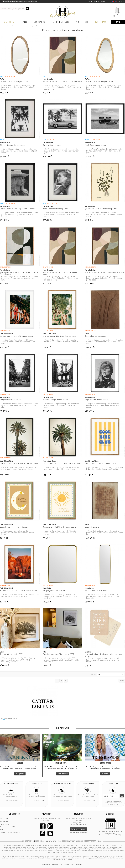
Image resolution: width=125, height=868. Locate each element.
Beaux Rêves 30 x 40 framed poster (14, 527)
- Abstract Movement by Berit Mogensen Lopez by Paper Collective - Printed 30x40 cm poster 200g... (62, 87)
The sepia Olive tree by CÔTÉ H (13, 654)
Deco (8, 26)
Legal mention (46, 865)
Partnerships (4, 821)
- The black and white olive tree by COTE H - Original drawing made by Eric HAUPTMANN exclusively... (62, 660)
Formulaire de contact (78, 829)
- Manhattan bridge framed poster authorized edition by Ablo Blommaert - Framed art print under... (62, 405)
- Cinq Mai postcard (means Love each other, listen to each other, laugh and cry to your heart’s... (104, 660)
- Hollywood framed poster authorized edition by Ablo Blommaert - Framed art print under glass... (20, 405)
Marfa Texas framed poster (96, 145)
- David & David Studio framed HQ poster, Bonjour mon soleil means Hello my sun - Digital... (60, 533)
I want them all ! (62, 774)
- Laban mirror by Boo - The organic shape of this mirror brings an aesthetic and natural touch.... (19, 87)
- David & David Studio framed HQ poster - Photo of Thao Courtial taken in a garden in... (61, 341)
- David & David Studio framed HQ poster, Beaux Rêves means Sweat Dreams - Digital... (18, 533)
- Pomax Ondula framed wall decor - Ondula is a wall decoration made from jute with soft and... (105, 342)
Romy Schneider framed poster (55, 209)
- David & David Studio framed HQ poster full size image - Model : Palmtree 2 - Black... (19, 468)
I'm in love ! (105, 774)
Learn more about (12, 801)
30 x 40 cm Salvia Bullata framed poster (101, 209)
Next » (122, 681)
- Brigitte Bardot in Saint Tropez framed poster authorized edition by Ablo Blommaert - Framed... (19, 215)
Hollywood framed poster (10, 400)
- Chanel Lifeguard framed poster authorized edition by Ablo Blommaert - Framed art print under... (19, 151)
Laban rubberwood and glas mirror (14, 82)
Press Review (5, 824)
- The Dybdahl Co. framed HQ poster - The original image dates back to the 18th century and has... (104, 215)
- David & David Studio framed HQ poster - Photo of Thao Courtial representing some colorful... (18, 342)
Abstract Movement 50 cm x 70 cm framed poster (105, 272)
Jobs (2, 830)
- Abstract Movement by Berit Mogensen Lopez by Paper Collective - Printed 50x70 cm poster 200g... (105, 278)
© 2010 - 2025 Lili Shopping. (73, 865)
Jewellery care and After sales (10, 827)
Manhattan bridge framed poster (55, 400)
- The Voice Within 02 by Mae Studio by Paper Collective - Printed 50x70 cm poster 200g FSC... (20, 278)
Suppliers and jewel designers (10, 832)
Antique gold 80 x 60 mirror (54, 591)
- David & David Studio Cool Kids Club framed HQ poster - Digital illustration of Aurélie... (104, 468)
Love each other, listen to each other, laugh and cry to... (104, 655)
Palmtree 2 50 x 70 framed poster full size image (19, 463)
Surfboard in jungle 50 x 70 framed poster (16, 336)
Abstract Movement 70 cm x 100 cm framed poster (60, 273)
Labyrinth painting (92, 527)
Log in (91, 1)
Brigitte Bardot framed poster (97, 400)
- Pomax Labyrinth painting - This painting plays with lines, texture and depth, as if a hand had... (105, 533)
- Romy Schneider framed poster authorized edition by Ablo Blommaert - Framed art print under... (62, 215)
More (4, 720)
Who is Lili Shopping (7, 819)
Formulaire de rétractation (78, 833)
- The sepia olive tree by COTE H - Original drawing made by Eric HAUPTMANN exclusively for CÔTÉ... (18, 660)
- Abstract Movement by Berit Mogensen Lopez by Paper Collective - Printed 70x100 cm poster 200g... (61, 278)
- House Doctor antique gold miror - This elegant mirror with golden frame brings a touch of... (60, 596)
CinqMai (9, 718)
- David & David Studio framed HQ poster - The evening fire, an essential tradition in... (20, 595)
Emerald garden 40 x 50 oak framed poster (60, 336)
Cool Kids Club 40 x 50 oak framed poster (102, 463)
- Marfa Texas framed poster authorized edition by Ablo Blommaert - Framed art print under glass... (105, 151)
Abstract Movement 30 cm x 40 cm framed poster (62, 82)
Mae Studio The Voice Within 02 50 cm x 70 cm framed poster (19, 273)
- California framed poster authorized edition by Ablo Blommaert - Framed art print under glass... (61, 151)
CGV (61, 865)
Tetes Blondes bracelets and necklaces (20, 1)
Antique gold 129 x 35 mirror (96, 591)
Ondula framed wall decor (95, 336)
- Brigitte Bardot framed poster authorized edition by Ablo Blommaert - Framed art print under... (104, 405)
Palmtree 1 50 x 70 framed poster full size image (62, 463)
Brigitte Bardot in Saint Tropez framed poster (18, 209)
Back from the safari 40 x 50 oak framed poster (18, 591)
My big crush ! (20, 774)
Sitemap (55, 865)
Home (2, 26)
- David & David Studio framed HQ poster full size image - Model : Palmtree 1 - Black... (62, 468)
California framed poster (52, 145)
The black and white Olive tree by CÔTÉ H (59, 654)
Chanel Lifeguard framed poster (13, 145)
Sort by (93, 675)
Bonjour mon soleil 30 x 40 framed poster (59, 527)
